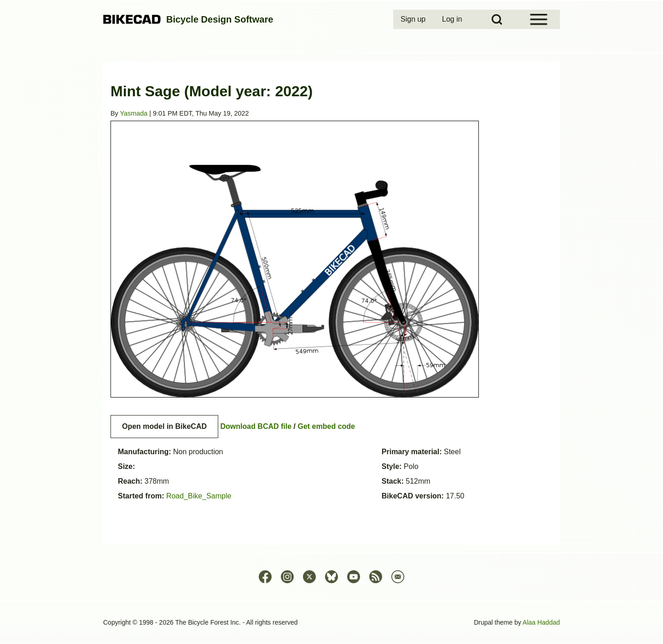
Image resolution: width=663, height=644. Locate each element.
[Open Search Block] (497, 19)
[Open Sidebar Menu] (539, 19)
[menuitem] (414, 19)
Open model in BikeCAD (164, 426)
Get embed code (326, 426)
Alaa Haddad (541, 622)
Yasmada (134, 113)
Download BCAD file (256, 426)
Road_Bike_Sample (199, 496)
